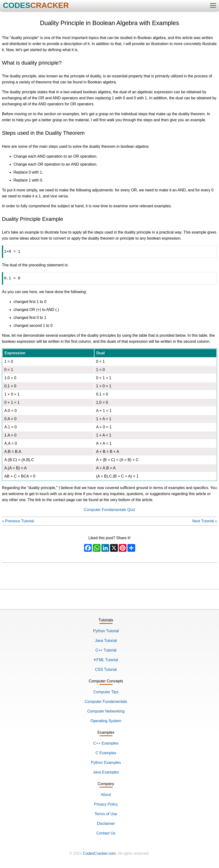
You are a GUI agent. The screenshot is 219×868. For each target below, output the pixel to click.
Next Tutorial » (205, 523)
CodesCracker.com (99, 855)
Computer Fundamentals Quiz (109, 512)
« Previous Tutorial (18, 523)
